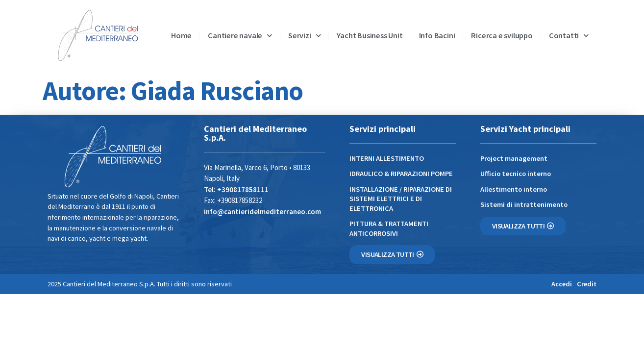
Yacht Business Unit (370, 35)
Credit (587, 284)
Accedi (562, 284)
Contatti (569, 36)
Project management (514, 158)
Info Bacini (437, 35)
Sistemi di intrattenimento (524, 204)
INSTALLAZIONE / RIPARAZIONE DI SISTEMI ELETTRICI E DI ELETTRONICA (401, 199)
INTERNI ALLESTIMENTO (387, 158)
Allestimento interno (514, 189)
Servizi (304, 36)
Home (181, 35)
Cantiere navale (240, 36)
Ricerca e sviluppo (502, 35)
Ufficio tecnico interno (516, 174)
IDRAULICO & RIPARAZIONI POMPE (401, 174)
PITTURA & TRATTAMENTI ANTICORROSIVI (389, 228)
